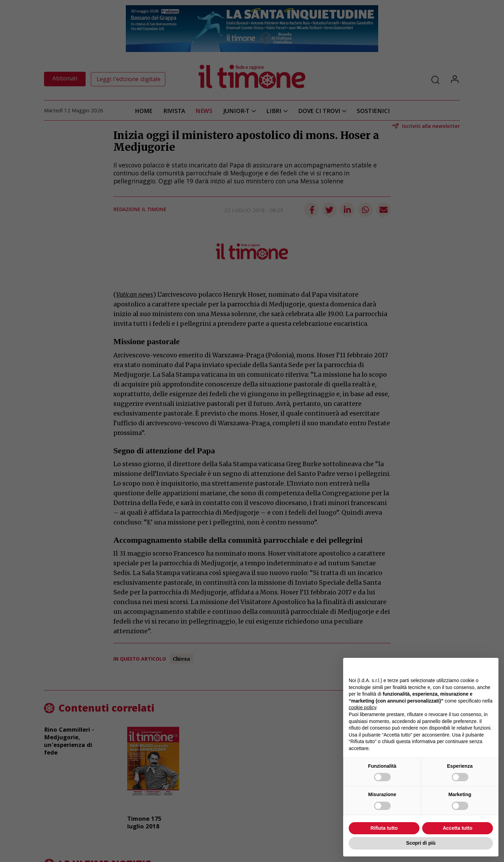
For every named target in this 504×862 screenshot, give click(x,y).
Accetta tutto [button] (458, 828)
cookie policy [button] (362, 707)
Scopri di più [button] (421, 843)
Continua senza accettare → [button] (461, 667)
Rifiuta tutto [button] (384, 828)
